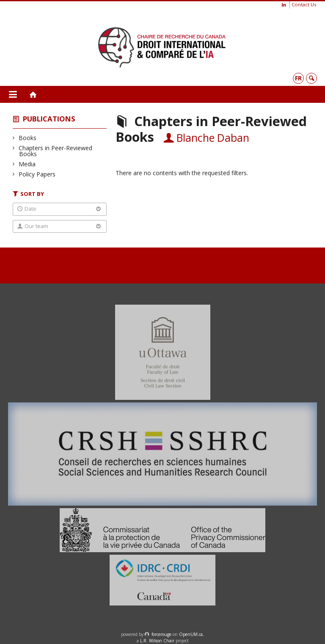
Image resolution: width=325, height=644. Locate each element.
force (161, 634)
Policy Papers (37, 174)
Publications (49, 119)
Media (27, 164)
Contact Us (304, 4)
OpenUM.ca (191, 634)
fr (298, 78)
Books (28, 138)
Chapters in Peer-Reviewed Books (56, 151)
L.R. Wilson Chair (157, 641)
